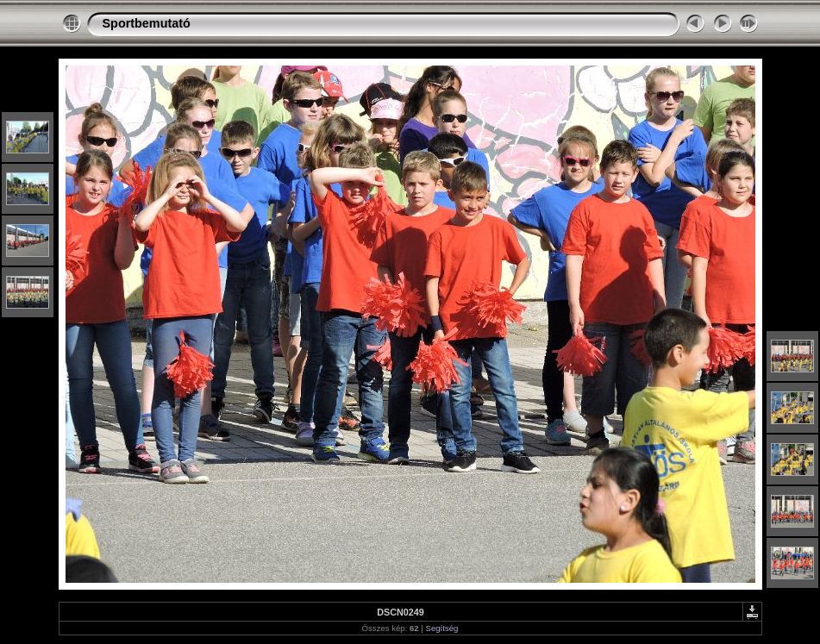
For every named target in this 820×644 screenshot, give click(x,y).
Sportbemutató (147, 23)
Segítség (442, 628)
